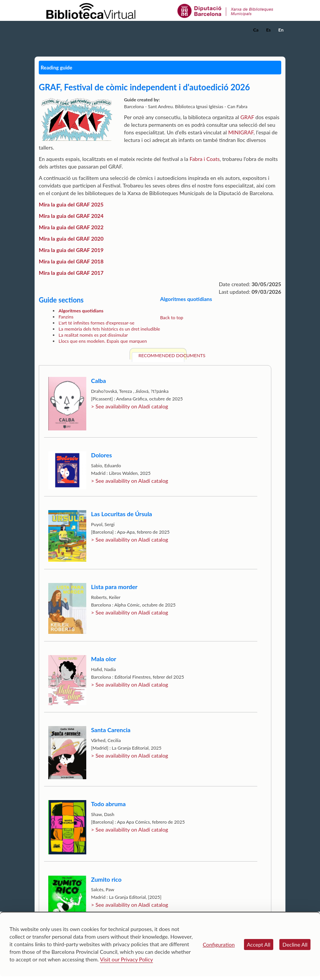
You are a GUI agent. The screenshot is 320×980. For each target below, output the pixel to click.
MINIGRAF (241, 132)
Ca (256, 30)
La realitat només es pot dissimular (93, 335)
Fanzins (66, 317)
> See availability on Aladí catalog (130, 406)
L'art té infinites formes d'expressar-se (96, 323)
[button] (281, 40)
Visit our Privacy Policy (126, 959)
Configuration (219, 945)
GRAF (247, 117)
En (281, 30)
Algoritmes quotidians (81, 311)
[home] (65, 30)
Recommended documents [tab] (161, 355)
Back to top (172, 317)
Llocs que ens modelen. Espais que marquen (103, 341)
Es (268, 30)
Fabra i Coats (205, 159)
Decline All (295, 945)
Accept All (259, 945)
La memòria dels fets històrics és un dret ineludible (109, 329)
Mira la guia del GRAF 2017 (71, 273)
